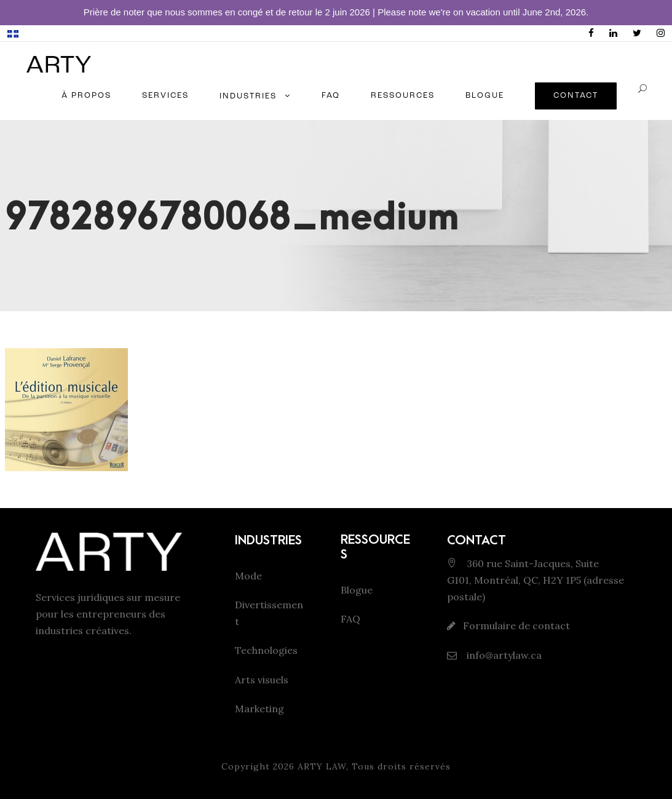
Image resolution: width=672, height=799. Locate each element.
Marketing (259, 709)
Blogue (357, 590)
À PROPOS (86, 96)
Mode (248, 576)
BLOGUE (485, 96)
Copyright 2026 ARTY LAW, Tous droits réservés (336, 766)
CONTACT (576, 96)
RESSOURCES (403, 96)
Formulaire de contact (516, 626)
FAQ (331, 96)
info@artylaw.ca (503, 655)
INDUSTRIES (248, 96)
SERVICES (165, 96)
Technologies (266, 650)
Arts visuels (262, 680)
